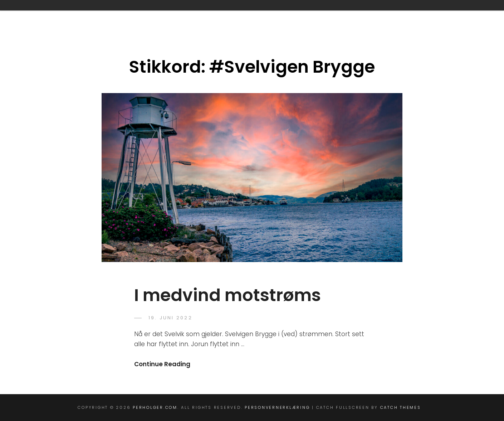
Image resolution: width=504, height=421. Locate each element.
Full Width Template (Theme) (159, 15)
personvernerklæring (389, 15)
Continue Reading (162, 364)
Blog (85, 15)
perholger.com (155, 407)
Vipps (451, 15)
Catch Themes (401, 407)
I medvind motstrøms (227, 295)
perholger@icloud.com (296, 15)
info (232, 15)
